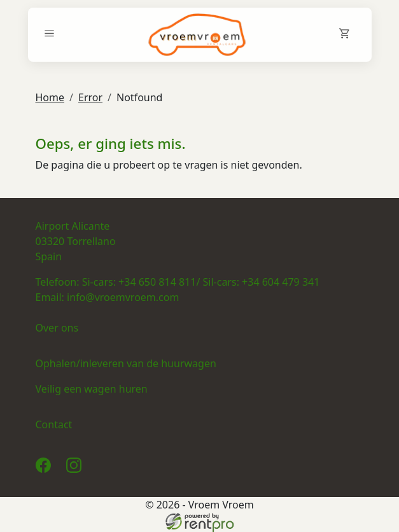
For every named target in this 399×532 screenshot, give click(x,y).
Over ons (57, 328)
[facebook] (46, 469)
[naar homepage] (197, 35)
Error (90, 97)
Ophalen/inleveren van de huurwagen (126, 363)
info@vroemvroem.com (123, 297)
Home (50, 97)
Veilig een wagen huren (92, 389)
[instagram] (76, 469)
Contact (54, 424)
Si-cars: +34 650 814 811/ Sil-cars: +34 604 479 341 (201, 282)
